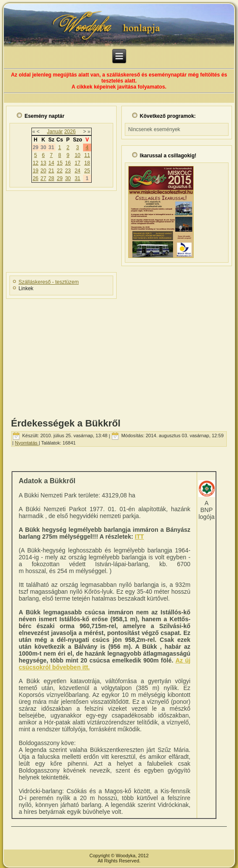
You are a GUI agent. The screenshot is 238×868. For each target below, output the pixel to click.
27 (43, 178)
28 (51, 178)
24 (77, 171)
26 (36, 178)
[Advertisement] (119, 356)
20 (43, 171)
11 (87, 155)
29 (60, 178)
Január (55, 132)
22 (60, 171)
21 (51, 171)
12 (36, 163)
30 (68, 178)
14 (51, 163)
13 (43, 163)
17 (77, 163)
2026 (70, 132)
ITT (139, 537)
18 (87, 163)
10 (77, 155)
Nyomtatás (27, 443)
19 (36, 171)
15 (60, 163)
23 (68, 171)
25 (87, 171)
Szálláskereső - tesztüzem (49, 282)
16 (68, 163)
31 (77, 178)
